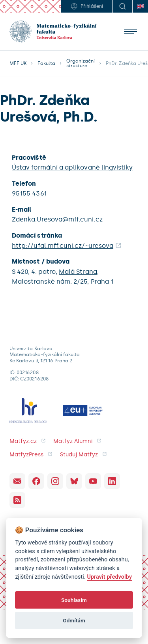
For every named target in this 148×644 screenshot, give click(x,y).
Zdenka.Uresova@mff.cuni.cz (57, 219)
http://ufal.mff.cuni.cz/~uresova (63, 246)
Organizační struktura (81, 63)
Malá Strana (78, 272)
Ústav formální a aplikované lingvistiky (72, 167)
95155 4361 (29, 193)
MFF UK (18, 63)
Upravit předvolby (109, 577)
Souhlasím (74, 600)
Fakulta (46, 63)
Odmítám (74, 620)
